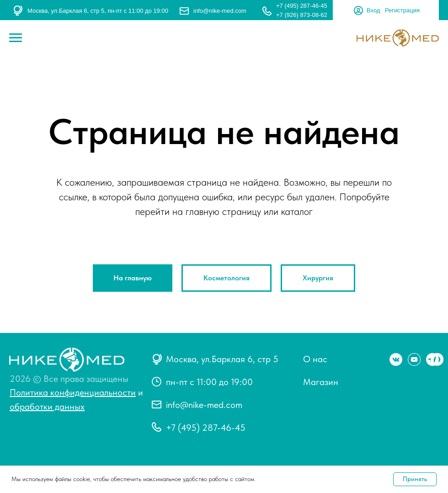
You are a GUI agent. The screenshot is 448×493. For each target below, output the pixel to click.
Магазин (321, 382)
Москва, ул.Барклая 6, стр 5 (222, 359)
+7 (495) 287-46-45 (302, 6)
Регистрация (402, 10)
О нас (315, 359)
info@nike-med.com (220, 11)
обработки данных (47, 407)
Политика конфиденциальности (73, 392)
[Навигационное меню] (16, 38)
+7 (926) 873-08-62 (302, 15)
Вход (373, 10)
